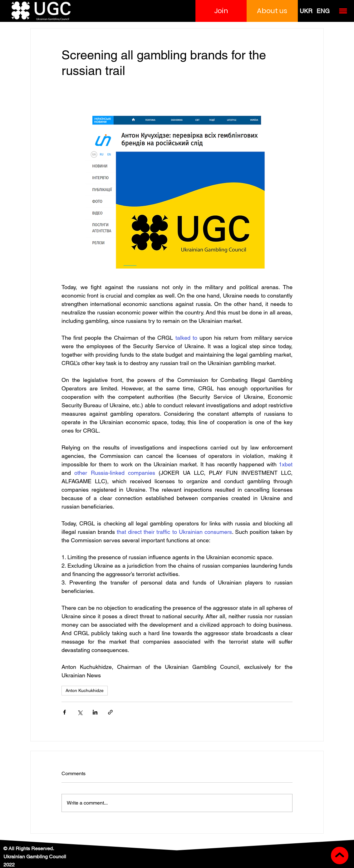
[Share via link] (110, 712)
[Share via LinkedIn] (95, 712)
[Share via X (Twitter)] (80, 712)
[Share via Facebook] (64, 712)
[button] (221, 11)
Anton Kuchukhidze (85, 690)
